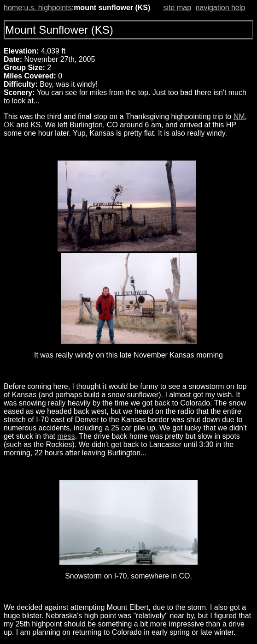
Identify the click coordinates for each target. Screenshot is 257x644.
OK (9, 125)
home (13, 8)
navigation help (221, 8)
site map (177, 8)
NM (239, 116)
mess (66, 436)
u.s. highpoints (48, 8)
